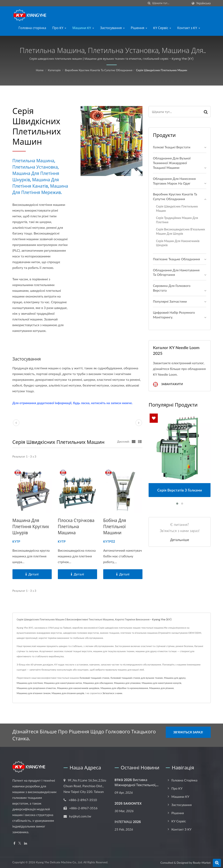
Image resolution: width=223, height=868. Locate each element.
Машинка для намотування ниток (63, 683)
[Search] (170, 3)
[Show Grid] (134, 441)
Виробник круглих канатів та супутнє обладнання (99, 70)
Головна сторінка (32, 28)
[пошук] (149, 3)
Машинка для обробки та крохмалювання (124, 688)
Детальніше (180, 540)
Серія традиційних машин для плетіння (177, 220)
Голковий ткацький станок (94, 678)
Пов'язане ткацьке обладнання (176, 259)
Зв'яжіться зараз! (188, 732)
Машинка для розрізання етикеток (36, 688)
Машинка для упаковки (127, 683)
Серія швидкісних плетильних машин (161, 70)
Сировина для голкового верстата (172, 288)
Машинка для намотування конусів (161, 683)
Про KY (59, 28)
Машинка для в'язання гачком (34, 693)
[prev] (16, 423)
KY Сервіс (162, 28)
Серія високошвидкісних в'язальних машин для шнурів (180, 231)
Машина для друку (175, 678)
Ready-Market (202, 863)
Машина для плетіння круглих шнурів (31, 527)
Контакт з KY (189, 28)
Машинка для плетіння (30, 683)
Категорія (54, 70)
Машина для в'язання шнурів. (68, 693)
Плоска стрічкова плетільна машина (76, 527)
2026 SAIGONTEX (128, 803)
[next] (139, 423)
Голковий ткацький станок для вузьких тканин (137, 678)
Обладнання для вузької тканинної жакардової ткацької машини (172, 163)
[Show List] (140, 441)
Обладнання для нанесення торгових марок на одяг (174, 181)
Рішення (139, 28)
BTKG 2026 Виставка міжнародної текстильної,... (137, 782)
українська (203, 3)
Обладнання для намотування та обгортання (176, 272)
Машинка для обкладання (98, 683)
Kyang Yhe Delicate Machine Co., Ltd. (59, 862)
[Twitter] (20, 843)
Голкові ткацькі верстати (172, 147)
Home (40, 70)
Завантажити (168, 384)
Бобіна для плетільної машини (115, 527)
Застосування (112, 28)
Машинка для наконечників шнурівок (78, 688)
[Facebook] (14, 843)
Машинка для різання (161, 688)
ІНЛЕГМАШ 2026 (128, 822)
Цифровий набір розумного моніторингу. (174, 315)
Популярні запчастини (170, 301)
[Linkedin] (26, 843)
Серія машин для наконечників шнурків (178, 243)
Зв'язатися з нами (112, 693)
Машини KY (83, 28)
